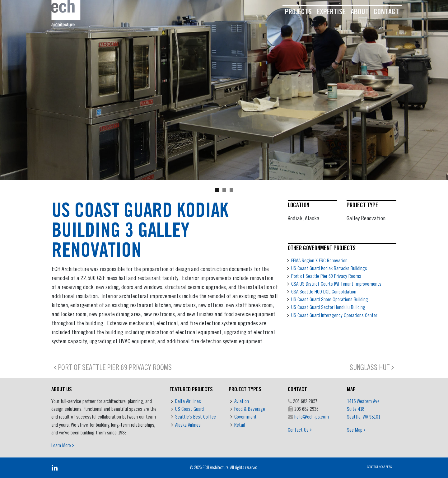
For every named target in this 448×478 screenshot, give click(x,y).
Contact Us (300, 430)
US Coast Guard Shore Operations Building (330, 299)
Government (245, 417)
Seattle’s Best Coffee (196, 417)
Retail (240, 425)
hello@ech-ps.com (312, 417)
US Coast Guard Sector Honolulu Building (328, 307)
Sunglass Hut (372, 367)
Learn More (63, 445)
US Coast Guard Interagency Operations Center (334, 315)
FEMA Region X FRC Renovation (319, 260)
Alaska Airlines (188, 425)
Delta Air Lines (188, 401)
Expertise (331, 12)
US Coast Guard (189, 409)
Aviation (242, 401)
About (360, 12)
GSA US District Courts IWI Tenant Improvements (336, 284)
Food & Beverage (250, 409)
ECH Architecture (215, 467)
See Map (356, 430)
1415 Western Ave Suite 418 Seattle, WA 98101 (364, 409)
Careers (386, 467)
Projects (298, 12)
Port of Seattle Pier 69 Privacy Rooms (326, 276)
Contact (386, 12)
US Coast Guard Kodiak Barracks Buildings (329, 268)
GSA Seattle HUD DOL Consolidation (324, 292)
